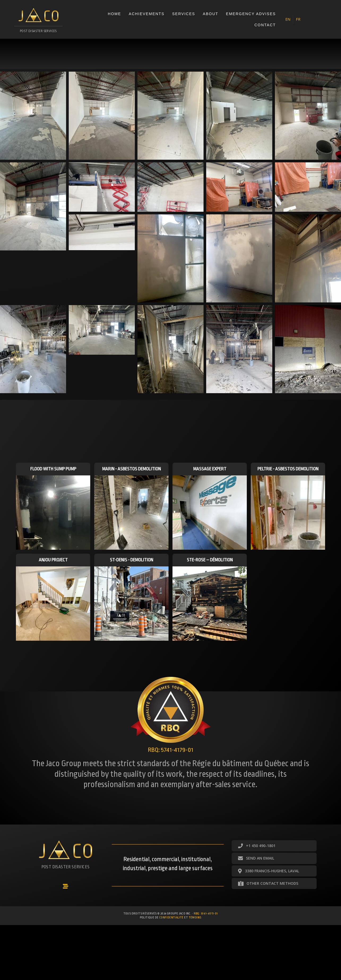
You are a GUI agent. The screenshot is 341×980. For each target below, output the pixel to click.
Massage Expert (210, 469)
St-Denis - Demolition (131, 560)
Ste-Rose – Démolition (210, 560)
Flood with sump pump (53, 469)
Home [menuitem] (114, 14)
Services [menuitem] (184, 14)
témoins (195, 918)
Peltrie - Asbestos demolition (288, 469)
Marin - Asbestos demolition (131, 469)
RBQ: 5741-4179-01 (206, 914)
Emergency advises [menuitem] (251, 14)
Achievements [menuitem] (146, 14)
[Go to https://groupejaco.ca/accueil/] (38, 22)
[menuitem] (288, 19)
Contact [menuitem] (265, 25)
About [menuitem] (210, 14)
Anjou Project (53, 560)
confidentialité (171, 918)
